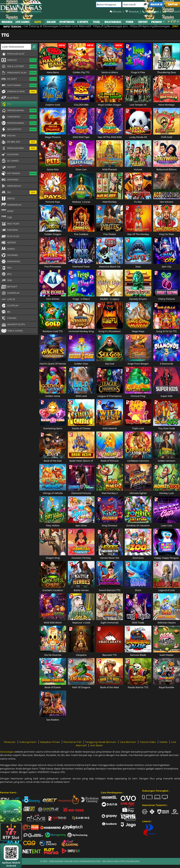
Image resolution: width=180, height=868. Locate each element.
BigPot (8, 167)
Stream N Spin (19, 92)
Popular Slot (13, 54)
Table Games (12, 331)
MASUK (156, 5)
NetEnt (8, 243)
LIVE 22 (8, 299)
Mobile (164, 742)
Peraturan (10, 742)
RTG (6, 268)
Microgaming (19, 123)
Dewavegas (7, 752)
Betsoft (9, 287)
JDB (6, 281)
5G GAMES (10, 161)
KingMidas (11, 262)
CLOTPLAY (10, 306)
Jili (19, 192)
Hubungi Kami (28, 742)
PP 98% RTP (19, 142)
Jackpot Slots (13, 325)
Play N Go (10, 236)
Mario (8, 249)
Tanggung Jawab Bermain (101, 742)
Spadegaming (19, 111)
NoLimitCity (19, 129)
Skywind (9, 255)
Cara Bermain (128, 742)
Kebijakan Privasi (50, 742)
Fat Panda (19, 174)
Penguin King (19, 148)
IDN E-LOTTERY (19, 67)
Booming (10, 180)
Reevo (8, 199)
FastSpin (9, 230)
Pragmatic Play (19, 73)
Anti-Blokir (96, 745)
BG (6, 312)
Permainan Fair (73, 742)
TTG (6, 104)
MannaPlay (11, 205)
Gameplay (10, 293)
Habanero (19, 117)
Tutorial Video (148, 742)
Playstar (10, 155)
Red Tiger (10, 224)
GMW (7, 211)
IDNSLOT (19, 60)
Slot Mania (19, 85)
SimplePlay (11, 186)
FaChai (8, 136)
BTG (6, 274)
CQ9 (6, 217)
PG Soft (19, 79)
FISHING (9, 318)
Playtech (10, 98)
